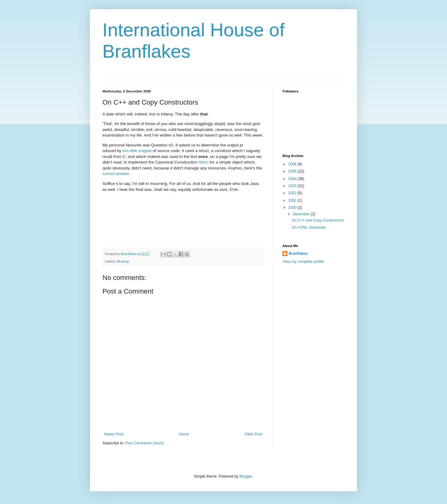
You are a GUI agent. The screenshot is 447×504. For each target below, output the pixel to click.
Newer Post (114, 434)
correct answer (116, 174)
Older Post (253, 434)
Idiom (204, 162)
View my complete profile (303, 262)
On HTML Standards (309, 227)
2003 (293, 186)
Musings (123, 261)
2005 (293, 171)
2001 (293, 200)
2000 (293, 208)
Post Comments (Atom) (144, 443)
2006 (293, 164)
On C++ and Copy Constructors (318, 220)
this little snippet (137, 151)
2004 (293, 179)
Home (184, 434)
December (302, 214)
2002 (293, 193)
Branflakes (298, 254)
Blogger (246, 476)
